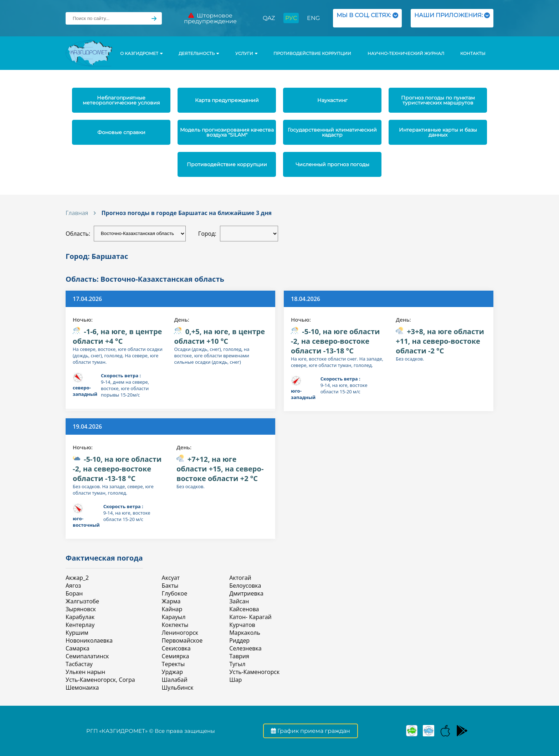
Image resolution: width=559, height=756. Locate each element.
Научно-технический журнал (406, 53)
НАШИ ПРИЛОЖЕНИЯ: (452, 18)
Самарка (78, 648)
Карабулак (80, 617)
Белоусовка (245, 586)
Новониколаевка (89, 640)
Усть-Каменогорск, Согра (100, 680)
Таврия (239, 656)
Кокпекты (175, 625)
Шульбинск (178, 688)
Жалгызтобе (82, 601)
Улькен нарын (85, 672)
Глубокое (175, 593)
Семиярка (176, 656)
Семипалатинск (87, 656)
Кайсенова (244, 609)
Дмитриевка (246, 593)
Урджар (172, 672)
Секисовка (176, 648)
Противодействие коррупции (312, 53)
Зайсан (239, 601)
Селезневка (245, 648)
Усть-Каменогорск (254, 672)
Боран (74, 593)
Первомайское (182, 640)
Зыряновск (81, 609)
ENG (313, 18)
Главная (77, 213)
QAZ (269, 18)
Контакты (473, 53)
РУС (291, 18)
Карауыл (174, 617)
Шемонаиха (82, 688)
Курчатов (242, 625)
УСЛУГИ (246, 53)
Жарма (171, 601)
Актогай (240, 578)
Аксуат (171, 578)
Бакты (170, 586)
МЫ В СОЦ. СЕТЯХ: (367, 18)
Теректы (173, 664)
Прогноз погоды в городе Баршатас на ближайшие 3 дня (186, 213)
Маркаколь (245, 633)
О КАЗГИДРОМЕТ (141, 53)
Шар (235, 680)
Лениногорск (180, 633)
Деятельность (199, 53)
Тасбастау (79, 664)
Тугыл (237, 664)
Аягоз (73, 586)
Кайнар (172, 609)
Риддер (239, 640)
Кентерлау (80, 625)
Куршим (77, 633)
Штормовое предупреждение (210, 18)
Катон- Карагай (250, 617)
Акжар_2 (77, 578)
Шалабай (175, 680)
